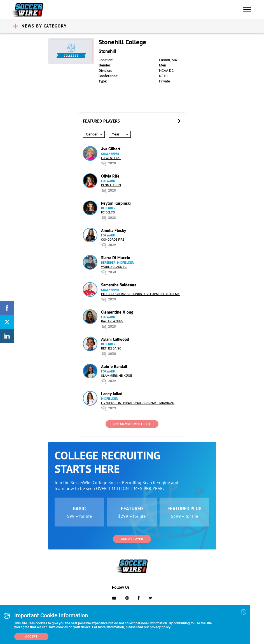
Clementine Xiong (117, 312)
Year (116, 134)
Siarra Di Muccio (116, 258)
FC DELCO (108, 212)
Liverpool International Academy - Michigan (138, 403)
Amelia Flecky (114, 230)
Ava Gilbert (111, 149)
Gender (92, 134)
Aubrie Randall (114, 366)
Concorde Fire (113, 240)
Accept (31, 637)
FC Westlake (111, 158)
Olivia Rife (110, 176)
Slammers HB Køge (116, 376)
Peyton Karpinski (116, 203)
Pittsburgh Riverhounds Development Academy (140, 294)
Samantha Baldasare (119, 285)
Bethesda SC (111, 349)
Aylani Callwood (115, 339)
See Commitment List (132, 424)
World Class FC (114, 267)
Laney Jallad (112, 394)
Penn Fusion (111, 185)
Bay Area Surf (112, 321)
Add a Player (132, 539)
